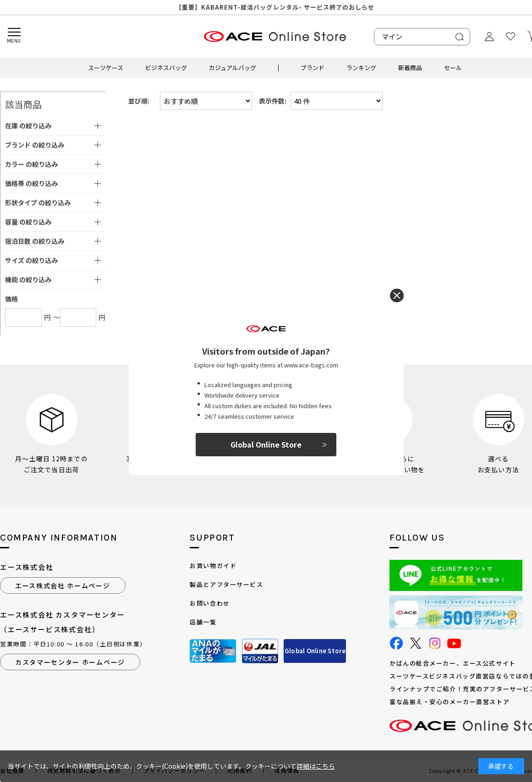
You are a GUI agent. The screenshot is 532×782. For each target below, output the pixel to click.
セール (453, 68)
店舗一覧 (203, 622)
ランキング (361, 68)
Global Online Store (315, 651)
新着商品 (410, 68)
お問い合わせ (210, 603)
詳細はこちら (316, 766)
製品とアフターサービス (226, 584)
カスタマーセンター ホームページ (70, 662)
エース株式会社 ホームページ (63, 585)
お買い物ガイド (213, 566)
